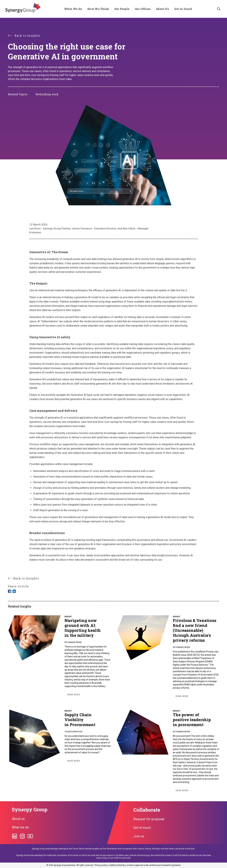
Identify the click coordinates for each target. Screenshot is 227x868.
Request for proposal (149, 819)
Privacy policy (101, 865)
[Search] (219, 9)
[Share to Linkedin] (14, 591)
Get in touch (142, 828)
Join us (139, 836)
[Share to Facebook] (10, 591)
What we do (20, 827)
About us (18, 819)
